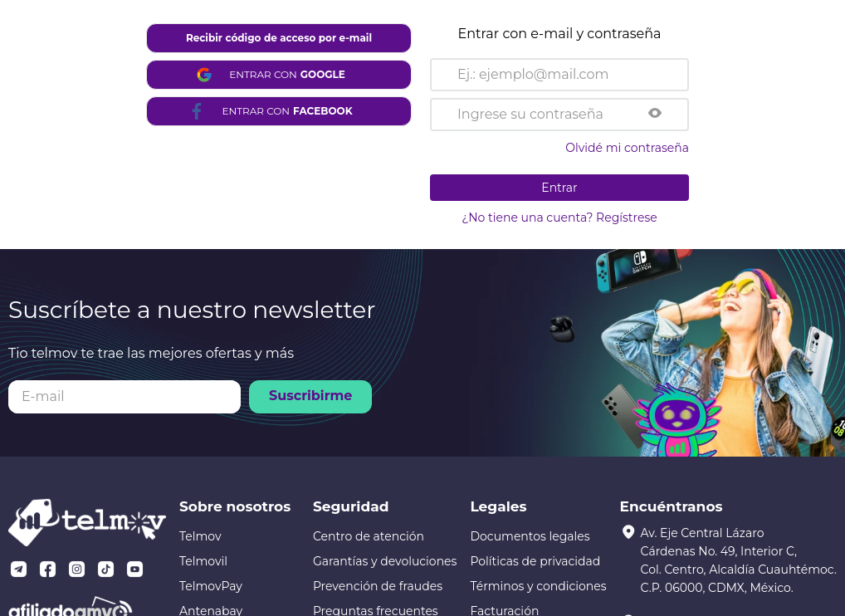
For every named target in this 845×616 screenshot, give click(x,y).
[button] (655, 115)
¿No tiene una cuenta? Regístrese (559, 218)
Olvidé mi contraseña (627, 148)
